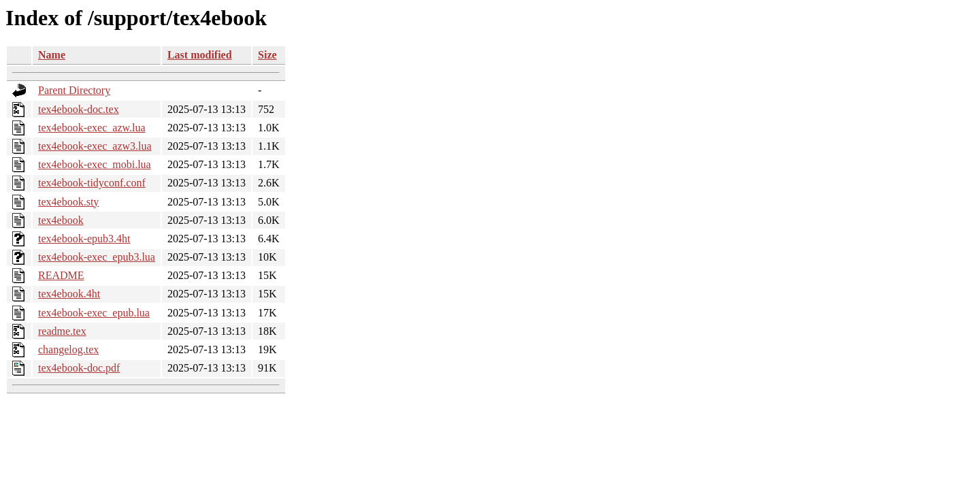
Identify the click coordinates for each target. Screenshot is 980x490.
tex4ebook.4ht (69, 294)
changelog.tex (68, 349)
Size (267, 55)
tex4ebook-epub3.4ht (84, 239)
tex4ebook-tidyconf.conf (92, 183)
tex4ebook (61, 220)
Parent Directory (74, 90)
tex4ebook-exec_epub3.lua (97, 257)
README (61, 275)
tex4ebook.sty (68, 202)
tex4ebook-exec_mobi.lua (95, 164)
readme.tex (62, 331)
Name (52, 55)
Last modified (200, 55)
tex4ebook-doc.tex (79, 109)
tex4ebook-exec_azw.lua (92, 128)
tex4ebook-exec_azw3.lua (95, 146)
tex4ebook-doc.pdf (79, 368)
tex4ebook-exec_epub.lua (94, 313)
